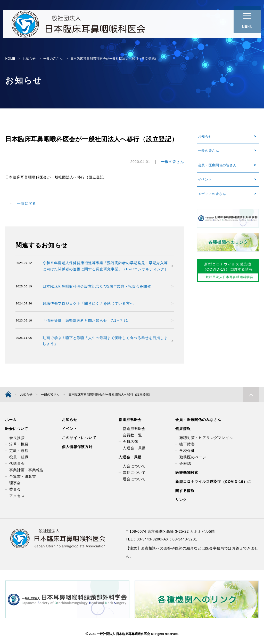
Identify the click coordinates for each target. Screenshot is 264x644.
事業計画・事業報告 (26, 470)
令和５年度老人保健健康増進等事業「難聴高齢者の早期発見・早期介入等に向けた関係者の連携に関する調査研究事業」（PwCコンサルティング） (105, 266)
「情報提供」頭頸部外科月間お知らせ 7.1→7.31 (85, 320)
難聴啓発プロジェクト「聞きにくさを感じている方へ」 (90, 303)
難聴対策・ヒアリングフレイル (206, 438)
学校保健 (187, 451)
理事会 (15, 483)
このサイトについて (79, 438)
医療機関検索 (187, 473)
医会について (17, 429)
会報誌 (185, 464)
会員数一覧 (132, 435)
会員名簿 (130, 442)
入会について (134, 466)
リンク (181, 500)
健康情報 (183, 429)
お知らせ (205, 137)
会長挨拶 (17, 438)
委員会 (15, 490)
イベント (205, 183)
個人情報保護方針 (77, 447)
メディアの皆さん (212, 198)
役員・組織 (19, 457)
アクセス (17, 496)
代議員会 (17, 464)
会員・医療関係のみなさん (198, 420)
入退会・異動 (134, 448)
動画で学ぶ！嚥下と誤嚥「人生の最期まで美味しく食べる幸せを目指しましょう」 (105, 341)
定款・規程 (19, 451)
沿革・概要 (19, 444)
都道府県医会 (130, 420)
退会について (134, 479)
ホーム (11, 420)
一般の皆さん (172, 162)
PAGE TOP (251, 395)
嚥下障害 (187, 444)
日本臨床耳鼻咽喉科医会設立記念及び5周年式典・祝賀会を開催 (97, 286)
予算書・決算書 (23, 477)
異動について (134, 473)
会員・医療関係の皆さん (218, 167)
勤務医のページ (193, 457)
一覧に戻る (27, 203)
